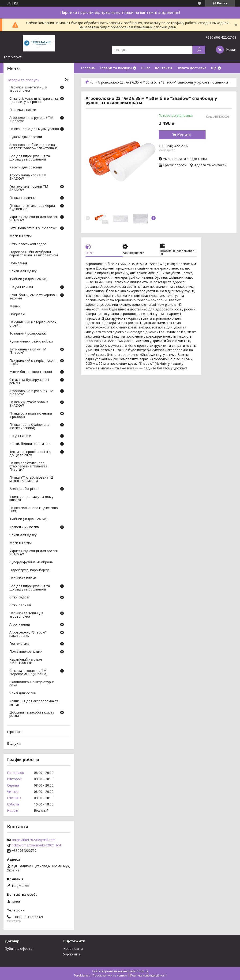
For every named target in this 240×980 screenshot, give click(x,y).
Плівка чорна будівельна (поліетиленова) (29, 426)
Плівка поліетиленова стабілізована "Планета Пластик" (28, 466)
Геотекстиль (19, 644)
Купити (184, 135)
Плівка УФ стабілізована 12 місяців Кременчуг (31, 479)
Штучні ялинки (21, 287)
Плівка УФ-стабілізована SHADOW (29, 404)
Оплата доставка (191, 68)
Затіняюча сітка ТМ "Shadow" (33, 228)
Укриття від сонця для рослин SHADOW (34, 219)
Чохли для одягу (23, 271)
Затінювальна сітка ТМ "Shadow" (28, 351)
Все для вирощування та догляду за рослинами (30, 158)
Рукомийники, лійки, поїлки (31, 342)
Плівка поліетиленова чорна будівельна (32, 208)
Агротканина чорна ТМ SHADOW (28, 177)
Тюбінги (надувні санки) (28, 279)
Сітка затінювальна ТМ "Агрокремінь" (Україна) (28, 673)
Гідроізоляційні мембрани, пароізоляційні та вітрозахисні (34, 254)
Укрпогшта (72, 954)
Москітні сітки (21, 236)
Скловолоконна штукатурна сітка (32, 684)
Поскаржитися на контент (110, 975)
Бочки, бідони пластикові (30, 444)
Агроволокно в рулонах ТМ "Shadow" (31, 120)
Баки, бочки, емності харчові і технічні (33, 297)
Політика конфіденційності (148, 975)
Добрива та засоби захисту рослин (32, 714)
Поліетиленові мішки (26, 652)
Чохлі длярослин (23, 693)
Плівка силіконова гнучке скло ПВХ (34, 510)
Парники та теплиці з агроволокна (26, 615)
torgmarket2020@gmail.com (34, 840)
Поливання (18, 263)
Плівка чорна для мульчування (34, 129)
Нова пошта (73, 949)
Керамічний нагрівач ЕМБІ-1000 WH (26, 661)
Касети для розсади (26, 168)
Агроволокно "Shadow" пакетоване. (28, 634)
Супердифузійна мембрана (31, 562)
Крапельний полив (24, 527)
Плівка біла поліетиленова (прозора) (31, 415)
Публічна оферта (19, 949)
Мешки (15, 306)
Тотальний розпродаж (28, 334)
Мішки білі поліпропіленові (31, 372)
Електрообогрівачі (24, 489)
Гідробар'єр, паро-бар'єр (29, 570)
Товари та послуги (116, 68)
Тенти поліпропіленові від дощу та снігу (30, 454)
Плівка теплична (22, 198)
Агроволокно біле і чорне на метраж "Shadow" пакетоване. (34, 147)
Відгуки (14, 743)
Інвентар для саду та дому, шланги (32, 499)
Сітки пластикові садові (28, 244)
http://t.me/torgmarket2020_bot (37, 845)
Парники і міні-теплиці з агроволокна (28, 89)
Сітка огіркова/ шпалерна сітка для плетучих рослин (34, 100)
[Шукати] (199, 50)
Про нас (14, 732)
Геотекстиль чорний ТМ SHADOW (29, 188)
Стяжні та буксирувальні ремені (29, 382)
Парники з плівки (23, 110)
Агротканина (20, 625)
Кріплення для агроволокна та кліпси (34, 703)
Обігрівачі (17, 314)
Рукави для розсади (26, 137)
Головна (88, 68)
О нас (146, 68)
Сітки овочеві (20, 605)
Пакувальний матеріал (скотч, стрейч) (33, 324)
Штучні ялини (20, 436)
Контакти (163, 68)
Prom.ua (142, 971)
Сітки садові (19, 597)
